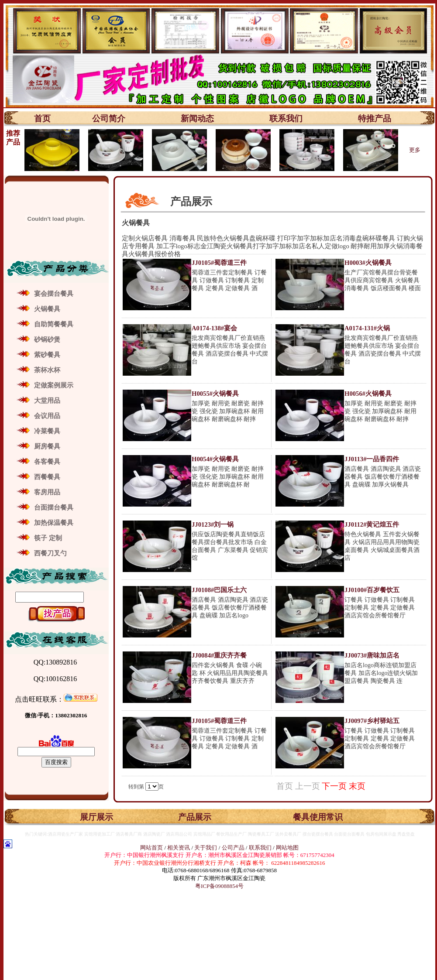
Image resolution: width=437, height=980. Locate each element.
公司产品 (233, 848)
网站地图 (287, 848)
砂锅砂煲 (47, 339)
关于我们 (206, 848)
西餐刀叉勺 (50, 553)
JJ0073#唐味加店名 (372, 655)
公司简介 (109, 118)
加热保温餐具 (54, 523)
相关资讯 (179, 848)
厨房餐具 (47, 446)
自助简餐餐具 (54, 324)
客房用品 (47, 492)
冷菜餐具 (47, 431)
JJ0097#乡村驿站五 (372, 721)
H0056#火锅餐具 (368, 394)
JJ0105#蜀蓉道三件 (219, 263)
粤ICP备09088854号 (219, 886)
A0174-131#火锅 (367, 328)
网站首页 (151, 848)
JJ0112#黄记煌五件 (372, 524)
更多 (415, 150)
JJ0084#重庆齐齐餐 (219, 655)
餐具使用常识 (318, 817)
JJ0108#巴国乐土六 (219, 590)
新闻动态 (197, 118)
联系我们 (286, 118)
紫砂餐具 (47, 355)
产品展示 (195, 817)
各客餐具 (47, 462)
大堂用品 (47, 401)
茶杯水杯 (47, 370)
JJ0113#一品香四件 (372, 459)
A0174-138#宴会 (214, 328)
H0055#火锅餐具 (215, 394)
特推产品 (375, 118)
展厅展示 (96, 817)
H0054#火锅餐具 (215, 459)
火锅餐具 (47, 309)
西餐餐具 (47, 477)
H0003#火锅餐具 (368, 263)
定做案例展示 (54, 385)
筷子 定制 (48, 538)
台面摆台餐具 (54, 507)
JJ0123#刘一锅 (213, 524)
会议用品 (47, 416)
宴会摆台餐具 (54, 294)
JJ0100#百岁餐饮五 (372, 590)
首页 (42, 118)
